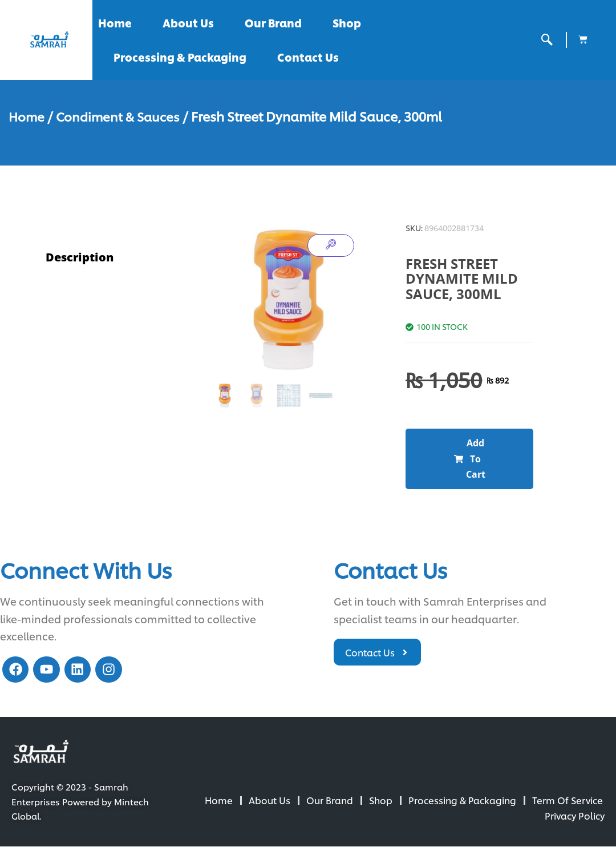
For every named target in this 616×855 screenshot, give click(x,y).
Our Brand (273, 23)
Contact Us (308, 57)
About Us (188, 23)
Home (115, 23)
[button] (469, 462)
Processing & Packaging (180, 57)
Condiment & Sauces (121, 116)
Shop (347, 23)
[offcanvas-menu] (547, 40)
